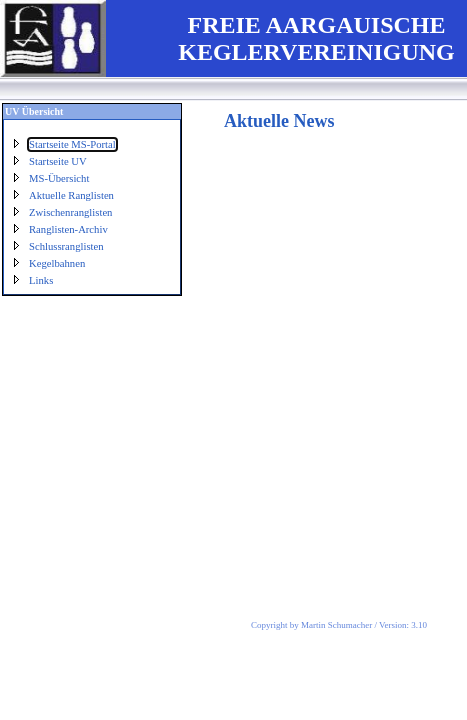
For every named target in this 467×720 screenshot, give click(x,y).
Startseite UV (58, 161)
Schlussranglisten (66, 246)
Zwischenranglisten (70, 212)
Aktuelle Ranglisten (71, 195)
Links (41, 280)
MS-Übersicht (59, 178)
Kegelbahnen (57, 263)
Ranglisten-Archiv (68, 229)
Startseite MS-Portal (72, 144)
